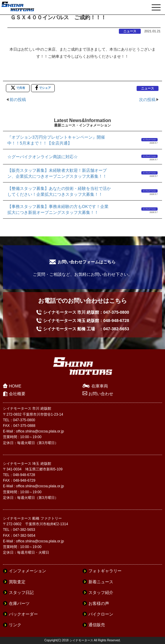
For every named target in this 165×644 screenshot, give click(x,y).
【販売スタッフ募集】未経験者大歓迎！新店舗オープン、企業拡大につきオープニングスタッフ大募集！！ (57, 173)
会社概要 (17, 394)
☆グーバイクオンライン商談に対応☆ (43, 157)
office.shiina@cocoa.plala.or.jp (40, 431)
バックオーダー (23, 614)
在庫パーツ (19, 603)
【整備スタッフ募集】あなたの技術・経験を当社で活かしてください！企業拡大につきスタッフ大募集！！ (59, 191)
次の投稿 (147, 100)
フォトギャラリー (105, 571)
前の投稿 (18, 100)
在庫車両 (100, 386)
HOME (15, 386)
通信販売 (97, 625)
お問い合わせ (101, 394)
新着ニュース (101, 582)
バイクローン (101, 614)
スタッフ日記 (21, 592)
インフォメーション (149, 140)
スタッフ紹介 (101, 592)
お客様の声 (99, 603)
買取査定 (17, 582)
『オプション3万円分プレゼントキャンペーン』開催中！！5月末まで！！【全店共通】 (56, 140)
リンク (15, 625)
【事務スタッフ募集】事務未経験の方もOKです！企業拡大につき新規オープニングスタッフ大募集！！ (58, 209)
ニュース (130, 31)
